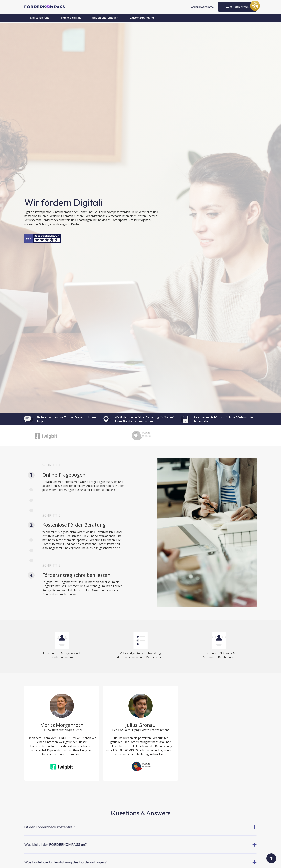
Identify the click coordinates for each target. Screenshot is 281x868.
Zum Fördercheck (237, 7)
